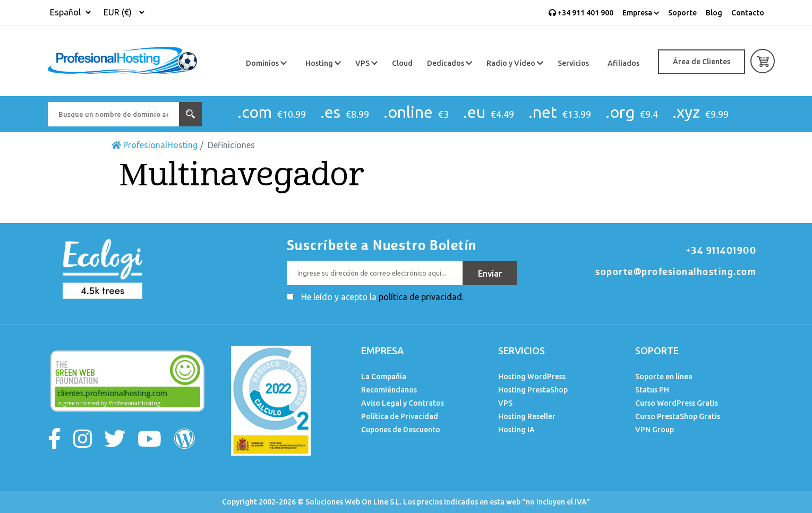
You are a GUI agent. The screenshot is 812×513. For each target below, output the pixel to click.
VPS (366, 63)
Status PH (652, 390)
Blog (714, 13)
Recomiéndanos (389, 390)
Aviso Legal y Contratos (403, 403)
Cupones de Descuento (401, 430)
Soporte (682, 13)
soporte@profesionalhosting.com (676, 272)
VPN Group (655, 430)
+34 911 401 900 (581, 13)
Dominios (266, 63)
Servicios (573, 63)
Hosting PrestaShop (533, 390)
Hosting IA (516, 430)
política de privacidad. (421, 297)
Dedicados (450, 63)
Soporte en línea (664, 377)
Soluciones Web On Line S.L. (353, 502)
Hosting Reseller (527, 416)
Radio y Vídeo (515, 63)
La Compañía (384, 377)
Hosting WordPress (532, 377)
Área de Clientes (702, 62)
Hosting (323, 63)
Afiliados (623, 63)
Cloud (402, 63)
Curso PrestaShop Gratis (678, 416)
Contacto (748, 13)
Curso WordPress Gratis (677, 403)
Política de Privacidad (400, 416)
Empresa (641, 13)
